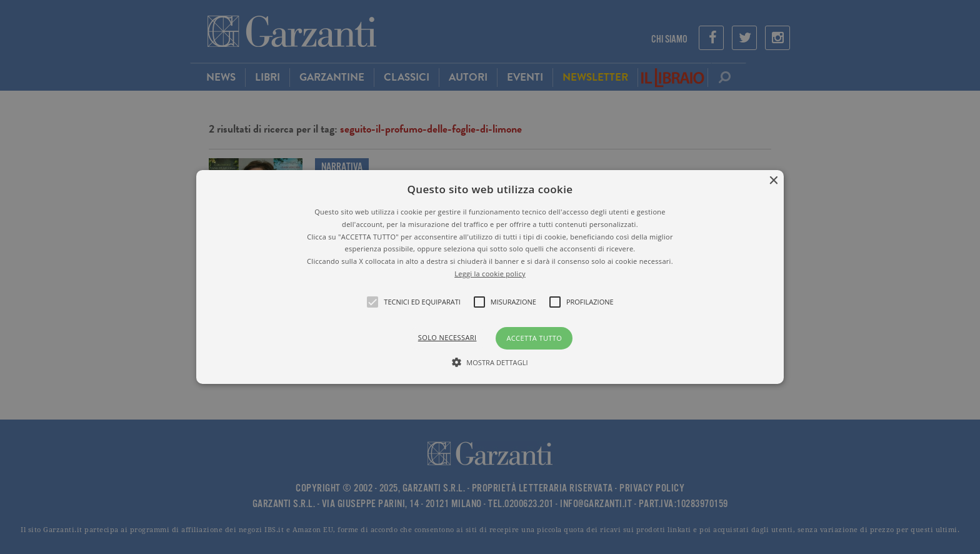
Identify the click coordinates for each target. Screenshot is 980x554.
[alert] (490, 277)
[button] (490, 277)
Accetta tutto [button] (534, 338)
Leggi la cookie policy (490, 274)
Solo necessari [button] (447, 337)
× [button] (773, 181)
